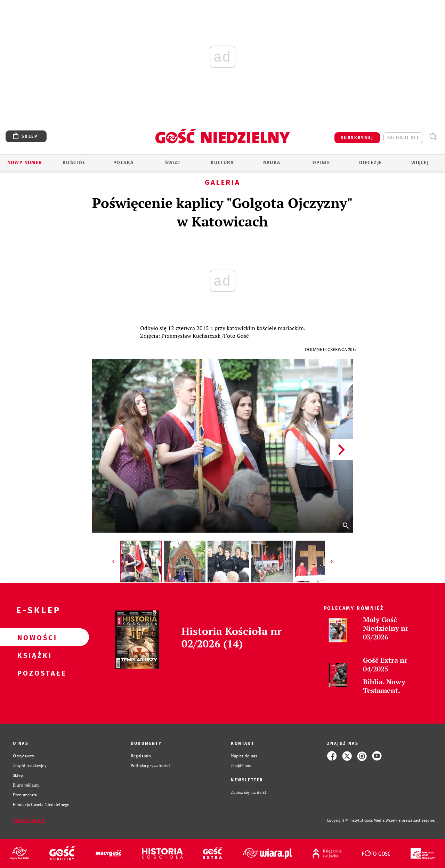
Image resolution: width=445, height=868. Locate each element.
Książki (33, 655)
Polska (123, 163)
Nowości (33, 637)
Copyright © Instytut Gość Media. (356, 821)
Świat (173, 163)
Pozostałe (33, 673)
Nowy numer (25, 163)
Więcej (420, 163)
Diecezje (370, 163)
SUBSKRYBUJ (357, 138)
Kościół (74, 163)
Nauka (272, 163)
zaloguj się (403, 138)
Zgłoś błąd (29, 821)
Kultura (222, 163)
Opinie (321, 163)
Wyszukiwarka (433, 137)
